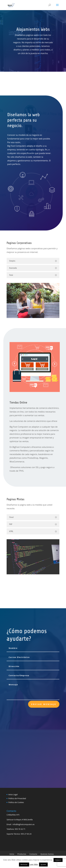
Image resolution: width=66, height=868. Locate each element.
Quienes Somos (47, 854)
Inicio (12, 854)
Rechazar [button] (24, 864)
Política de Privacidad (17, 798)
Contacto (33, 854)
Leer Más (34, 864)
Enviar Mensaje (44, 704)
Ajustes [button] (43, 864)
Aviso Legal (13, 794)
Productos (22, 854)
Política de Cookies (16, 802)
